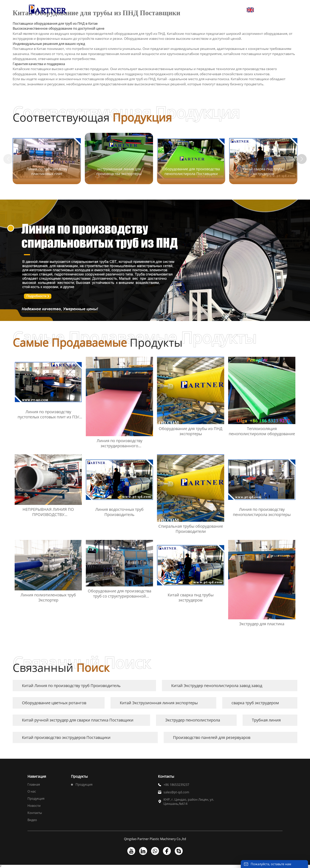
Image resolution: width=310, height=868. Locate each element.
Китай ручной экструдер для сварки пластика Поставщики (78, 720)
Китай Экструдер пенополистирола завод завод (217, 686)
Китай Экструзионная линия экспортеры (159, 703)
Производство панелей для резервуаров (212, 737)
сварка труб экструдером (255, 703)
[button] (302, 159)
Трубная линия (266, 720)
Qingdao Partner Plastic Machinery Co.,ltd (155, 839)
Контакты (35, 813)
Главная (34, 784)
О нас (32, 791)
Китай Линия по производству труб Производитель (71, 686)
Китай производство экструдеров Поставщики (66, 737)
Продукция (36, 799)
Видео (32, 820)
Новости (34, 806)
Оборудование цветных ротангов (54, 703)
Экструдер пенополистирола (193, 720)
